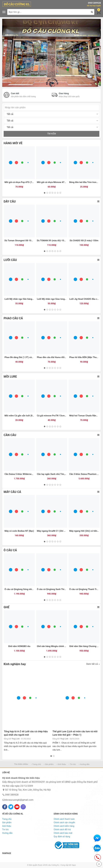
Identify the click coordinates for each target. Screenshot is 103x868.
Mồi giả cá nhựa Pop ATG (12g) (20, 182)
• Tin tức (72, 764)
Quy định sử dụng (62, 837)
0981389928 (94, 3)
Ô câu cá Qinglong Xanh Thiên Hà (53, 589)
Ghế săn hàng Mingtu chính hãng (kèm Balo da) (60, 646)
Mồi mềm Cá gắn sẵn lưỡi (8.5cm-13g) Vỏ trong (28, 416)
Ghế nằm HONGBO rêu (19, 646)
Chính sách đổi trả (62, 830)
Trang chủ (7, 819)
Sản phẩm (7, 823)
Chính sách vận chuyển (65, 823)
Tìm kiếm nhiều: (21, 764)
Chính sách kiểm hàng (64, 826)
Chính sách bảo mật (63, 833)
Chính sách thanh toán (64, 819)
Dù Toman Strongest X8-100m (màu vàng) (25, 241)
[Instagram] (23, 807)
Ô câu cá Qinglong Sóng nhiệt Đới (21, 589)
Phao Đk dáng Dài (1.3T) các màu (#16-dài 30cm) (29, 357)
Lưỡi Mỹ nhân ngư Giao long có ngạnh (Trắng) (60, 299)
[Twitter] (11, 807)
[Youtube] (17, 807)
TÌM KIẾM (51, 134)
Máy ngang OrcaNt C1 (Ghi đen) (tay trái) (57, 531)
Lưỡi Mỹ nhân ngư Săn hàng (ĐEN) (22, 299)
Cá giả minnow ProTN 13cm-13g (53, 416)
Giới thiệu (7, 826)
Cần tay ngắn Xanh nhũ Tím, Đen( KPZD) (57, 474)
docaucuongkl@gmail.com (19, 800)
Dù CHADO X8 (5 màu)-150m (84, 241)
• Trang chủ (36, 764)
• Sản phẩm (49, 764)
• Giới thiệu (61, 764)
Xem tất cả (92, 664)
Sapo (74, 865)
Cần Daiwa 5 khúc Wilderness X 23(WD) (24, 474)
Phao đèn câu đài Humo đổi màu (53, 357)
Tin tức (5, 830)
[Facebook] (5, 807)
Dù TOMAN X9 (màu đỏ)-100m (52, 241)
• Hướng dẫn (84, 764)
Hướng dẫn (7, 833)
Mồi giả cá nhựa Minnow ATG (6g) (54, 182)
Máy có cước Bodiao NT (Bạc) (19, 531)
